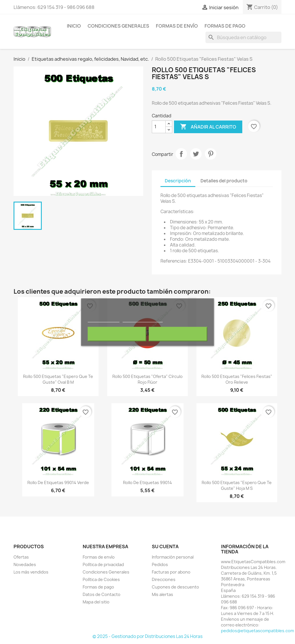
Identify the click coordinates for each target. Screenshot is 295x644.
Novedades (25, 564)
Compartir (181, 154)
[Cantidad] (159, 127)
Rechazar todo (117, 334)
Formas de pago (225, 26)
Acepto (178, 334)
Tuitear (196, 154)
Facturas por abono (171, 572)
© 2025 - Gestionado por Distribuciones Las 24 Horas (147, 636)
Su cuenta (165, 546)
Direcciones (164, 579)
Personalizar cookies (143, 319)
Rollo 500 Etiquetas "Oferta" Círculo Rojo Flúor (147, 379)
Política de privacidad (103, 564)
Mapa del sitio (96, 602)
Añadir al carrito (208, 127)
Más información (104, 319)
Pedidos (160, 564)
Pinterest (211, 154)
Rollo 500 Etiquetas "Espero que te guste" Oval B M (58, 379)
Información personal (173, 557)
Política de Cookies (101, 579)
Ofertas (21, 557)
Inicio (74, 26)
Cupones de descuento (175, 587)
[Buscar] (243, 37)
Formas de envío (177, 26)
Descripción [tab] (178, 181)
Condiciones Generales (118, 26)
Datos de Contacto (102, 594)
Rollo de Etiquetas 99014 (147, 482)
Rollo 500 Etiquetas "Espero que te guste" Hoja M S (237, 485)
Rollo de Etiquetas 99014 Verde (58, 482)
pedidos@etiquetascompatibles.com (257, 631)
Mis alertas (162, 594)
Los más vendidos (31, 572)
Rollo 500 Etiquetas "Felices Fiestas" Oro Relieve (237, 379)
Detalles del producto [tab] (224, 181)
